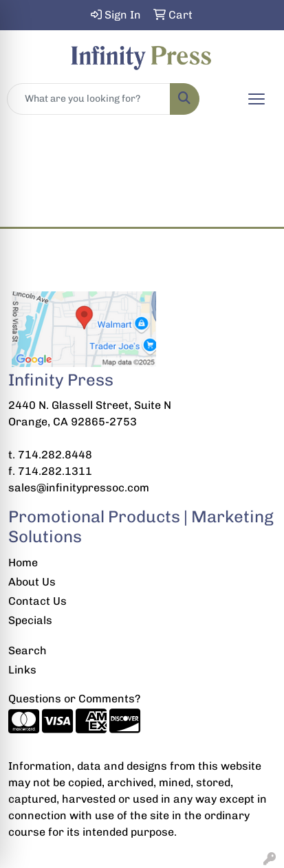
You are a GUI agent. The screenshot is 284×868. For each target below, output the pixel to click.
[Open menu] (256, 99)
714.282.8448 (55, 455)
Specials (30, 620)
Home (23, 563)
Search (28, 650)
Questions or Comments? (74, 699)
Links (22, 670)
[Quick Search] (89, 99)
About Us (32, 582)
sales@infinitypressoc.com (79, 488)
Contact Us (37, 601)
